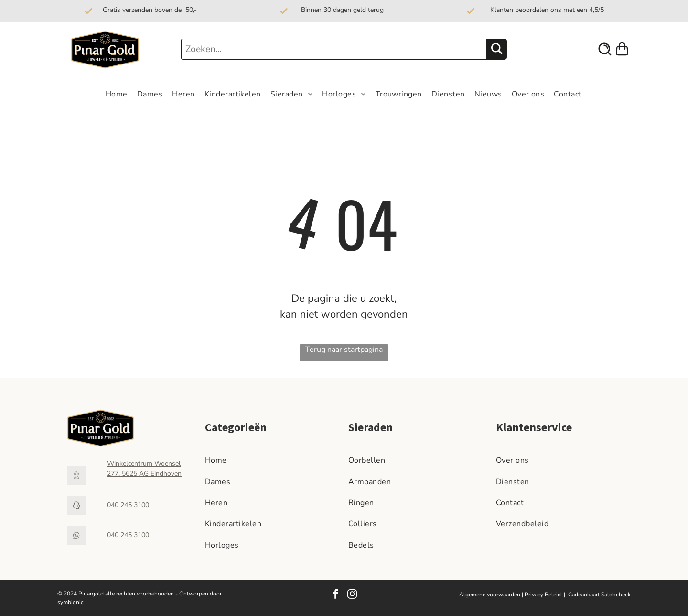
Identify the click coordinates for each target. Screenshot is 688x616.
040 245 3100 (128, 505)
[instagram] (352, 595)
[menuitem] (117, 94)
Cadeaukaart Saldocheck (599, 595)
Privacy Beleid (543, 595)
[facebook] (336, 595)
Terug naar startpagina (344, 350)
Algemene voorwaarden (490, 595)
